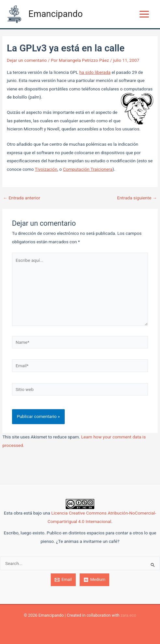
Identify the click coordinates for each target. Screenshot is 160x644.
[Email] (63, 580)
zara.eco (128, 615)
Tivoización (46, 169)
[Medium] (94, 580)
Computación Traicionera (87, 169)
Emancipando (55, 14)
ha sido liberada (95, 72)
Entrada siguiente (137, 198)
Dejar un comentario (27, 60)
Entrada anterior (21, 198)
